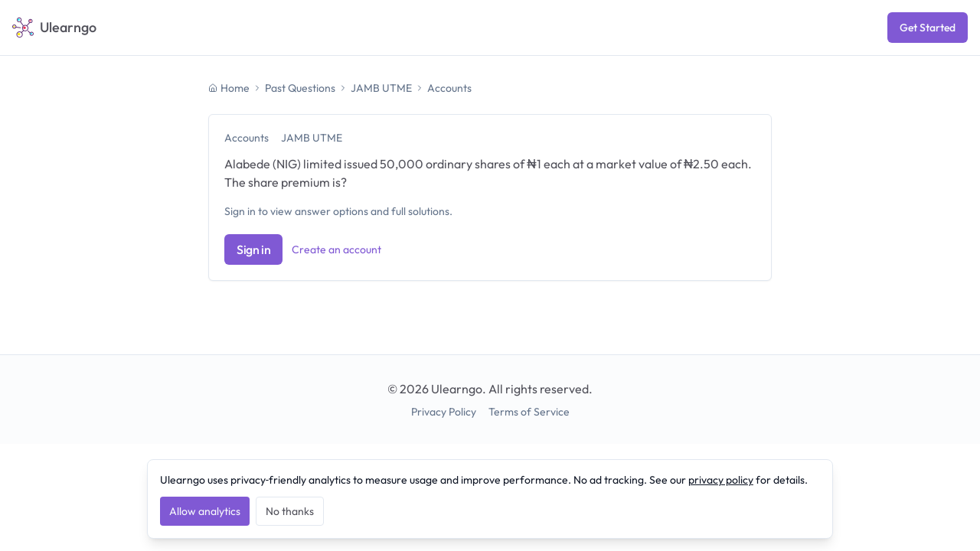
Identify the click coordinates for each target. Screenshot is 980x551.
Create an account (336, 249)
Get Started (928, 28)
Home (229, 88)
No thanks (290, 511)
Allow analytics (205, 511)
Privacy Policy (444, 412)
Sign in (253, 249)
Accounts (449, 88)
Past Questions (300, 88)
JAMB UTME (381, 88)
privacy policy (721, 480)
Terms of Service (529, 412)
